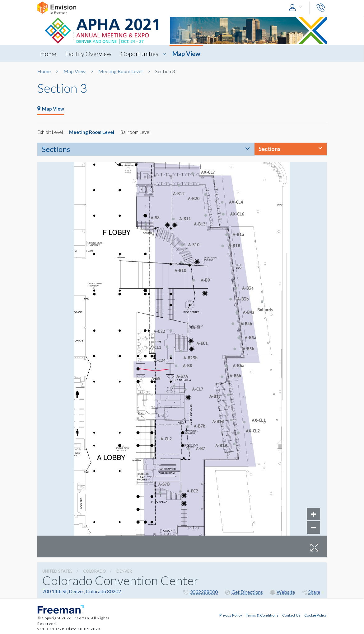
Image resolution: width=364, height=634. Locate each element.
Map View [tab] (51, 109)
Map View (190, 54)
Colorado (95, 571)
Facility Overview (90, 54)
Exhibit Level (51, 132)
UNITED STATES (57, 571)
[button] (297, 8)
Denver (124, 571)
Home (49, 54)
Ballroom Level (140, 132)
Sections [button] (270, 149)
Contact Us (291, 614)
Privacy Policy (231, 614)
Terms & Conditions (262, 614)
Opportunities (142, 54)
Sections (56, 149)
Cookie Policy (315, 614)
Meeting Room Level (120, 71)
